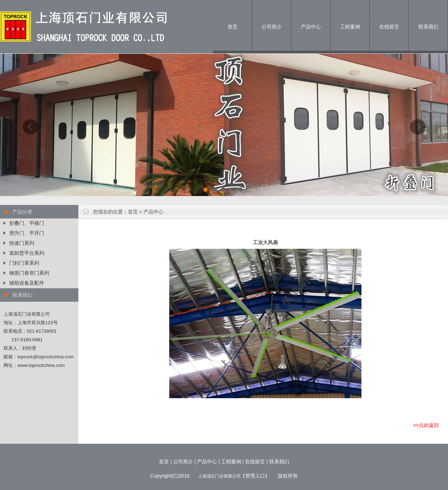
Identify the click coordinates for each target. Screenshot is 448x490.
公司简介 (272, 27)
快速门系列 (22, 243)
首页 (233, 27)
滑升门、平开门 (27, 233)
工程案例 (350, 27)
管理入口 (255, 476)
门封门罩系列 (24, 263)
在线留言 (389, 27)
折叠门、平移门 (27, 223)
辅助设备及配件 (27, 283)
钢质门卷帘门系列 (29, 273)
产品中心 (311, 27)
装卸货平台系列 (27, 253)
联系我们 (428, 27)
